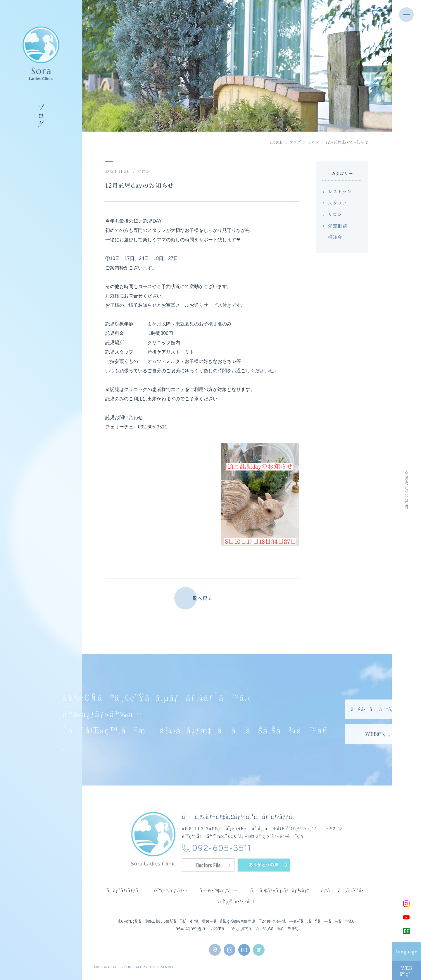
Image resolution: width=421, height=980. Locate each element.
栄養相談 (338, 226)
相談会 (335, 237)
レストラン (340, 191)
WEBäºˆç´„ (406, 971)
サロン (313, 142)
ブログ (295, 142)
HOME (276, 142)
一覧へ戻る (200, 598)
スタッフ (338, 203)
